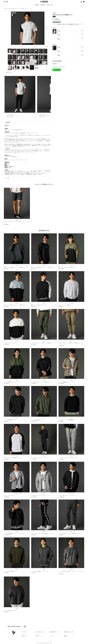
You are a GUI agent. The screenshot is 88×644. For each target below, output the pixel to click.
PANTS (11, 117)
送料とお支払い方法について (41, 632)
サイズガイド (52, 636)
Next (46, 28)
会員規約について (39, 636)
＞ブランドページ (8, 153)
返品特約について (56, 64)
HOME (5, 8)
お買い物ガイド (24, 632)
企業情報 (65, 636)
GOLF (52, 5)
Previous (9, 28)
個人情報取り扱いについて (55, 632)
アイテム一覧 (10, 8)
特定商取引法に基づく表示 (69, 632)
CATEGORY (43, 5)
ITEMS (48, 5)
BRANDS (37, 5)
